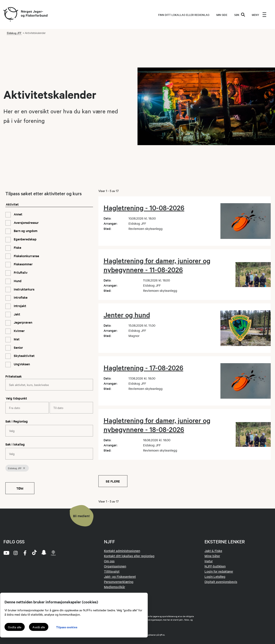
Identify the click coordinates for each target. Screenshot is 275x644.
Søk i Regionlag (17, 421)
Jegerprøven (23, 322)
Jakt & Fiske (213, 551)
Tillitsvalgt (112, 571)
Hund (17, 281)
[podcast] (53, 553)
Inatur (209, 561)
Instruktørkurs (24, 289)
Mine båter (212, 556)
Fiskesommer (23, 264)
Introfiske (20, 297)
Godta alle (15, 627)
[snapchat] (44, 553)
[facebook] (25, 553)
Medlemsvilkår (115, 587)
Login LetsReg (215, 576)
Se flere (113, 481)
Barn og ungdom (25, 231)
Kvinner (19, 331)
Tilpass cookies (67, 627)
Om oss (109, 561)
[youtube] (6, 553)
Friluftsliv (20, 272)
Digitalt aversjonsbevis (221, 582)
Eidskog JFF (14, 33)
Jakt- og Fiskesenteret (120, 576)
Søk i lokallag (15, 444)
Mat (16, 339)
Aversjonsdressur (26, 222)
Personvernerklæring (119, 582)
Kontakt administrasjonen (122, 551)
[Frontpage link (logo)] (11, 15)
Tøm (20, 488)
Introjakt (20, 306)
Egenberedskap (25, 239)
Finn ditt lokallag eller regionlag (184, 15)
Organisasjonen (115, 566)
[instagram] (15, 553)
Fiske (17, 247)
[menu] (259, 15)
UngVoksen (21, 364)
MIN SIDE (222, 15)
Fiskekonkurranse (26, 256)
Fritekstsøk (14, 376)
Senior (18, 347)
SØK (240, 15)
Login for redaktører (219, 571)
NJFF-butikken (215, 566)
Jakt (17, 314)
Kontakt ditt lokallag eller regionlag (129, 556)
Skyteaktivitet (24, 356)
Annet (18, 214)
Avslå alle (39, 627)
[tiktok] (34, 553)
